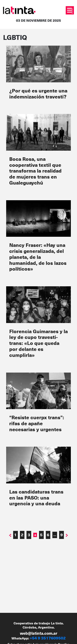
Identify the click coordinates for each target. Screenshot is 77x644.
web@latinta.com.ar (39, 633)
